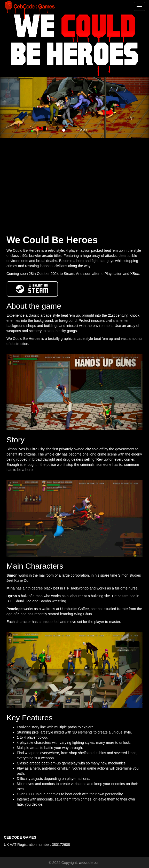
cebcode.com (89, 863)
